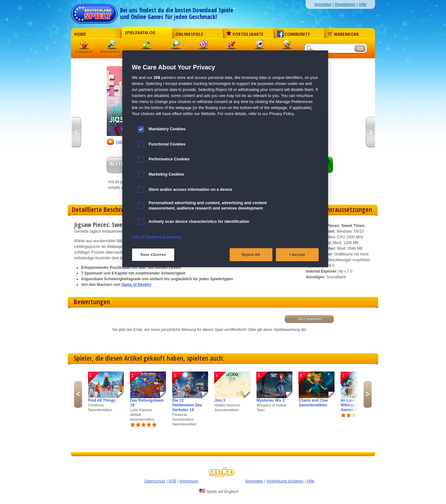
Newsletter (254, 481)
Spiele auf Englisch (219, 491)
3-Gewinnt (84, 52)
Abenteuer (287, 46)
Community (293, 34)
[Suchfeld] (329, 49)
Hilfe (363, 4)
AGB (172, 481)
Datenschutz (155, 481)
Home (80, 34)
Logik (176, 46)
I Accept (297, 255)
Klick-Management (147, 46)
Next (368, 394)
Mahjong (204, 46)
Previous (78, 394)
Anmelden (323, 4)
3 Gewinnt (85, 46)
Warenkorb (343, 34)
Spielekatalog (140, 32)
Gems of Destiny (136, 285)
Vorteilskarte (245, 34)
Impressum (189, 481)
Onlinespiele (189, 34)
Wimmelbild (112, 46)
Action (232, 46)
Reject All (251, 255)
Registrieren (345, 4)
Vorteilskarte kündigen (285, 481)
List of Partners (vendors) (157, 237)
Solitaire (259, 46)
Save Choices (153, 255)
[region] (225, 159)
